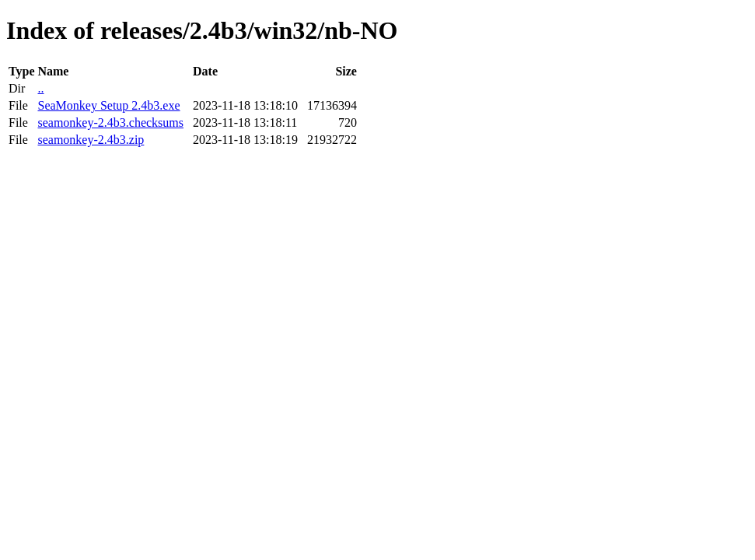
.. (40, 88)
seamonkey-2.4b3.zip (91, 140)
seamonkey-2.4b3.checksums (110, 122)
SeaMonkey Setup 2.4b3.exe (108, 105)
